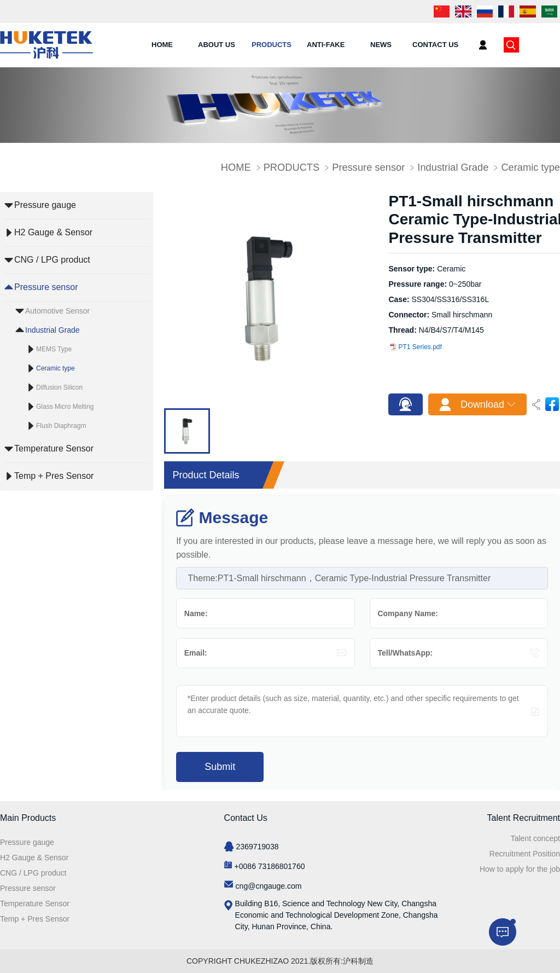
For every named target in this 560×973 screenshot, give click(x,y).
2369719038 (258, 847)
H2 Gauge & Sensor (53, 232)
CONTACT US (435, 45)
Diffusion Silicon (59, 387)
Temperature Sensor (54, 448)
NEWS (381, 45)
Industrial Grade (453, 167)
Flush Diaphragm (61, 426)
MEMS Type (54, 349)
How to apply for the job (520, 869)
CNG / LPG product (52, 260)
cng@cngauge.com (269, 886)
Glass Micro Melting (65, 407)
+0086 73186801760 (270, 866)
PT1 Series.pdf (415, 347)
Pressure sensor (368, 167)
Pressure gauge (45, 205)
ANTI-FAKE (326, 45)
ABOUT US (217, 45)
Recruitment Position (525, 854)
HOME (162, 45)
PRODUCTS (272, 45)
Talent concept (535, 838)
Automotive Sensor (57, 311)
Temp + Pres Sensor (54, 476)
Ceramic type (530, 167)
